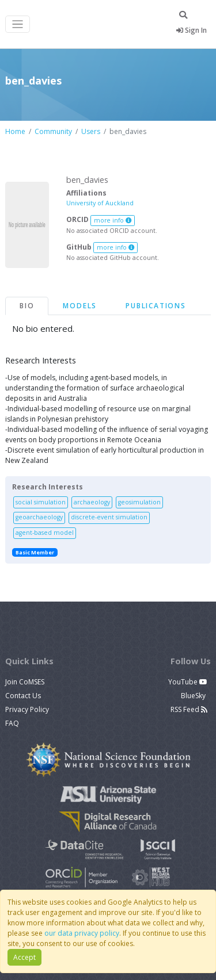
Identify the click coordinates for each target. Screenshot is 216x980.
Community (53, 131)
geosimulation (139, 502)
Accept (24, 957)
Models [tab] (80, 306)
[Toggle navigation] (18, 24)
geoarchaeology (39, 517)
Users (91, 131)
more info (113, 220)
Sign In (192, 30)
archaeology (92, 502)
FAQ (12, 723)
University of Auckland (100, 203)
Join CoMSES (25, 682)
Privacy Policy (27, 709)
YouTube (188, 682)
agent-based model (45, 533)
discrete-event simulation (109, 517)
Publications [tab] (156, 306)
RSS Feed (189, 709)
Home (15, 131)
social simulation (41, 502)
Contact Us (23, 696)
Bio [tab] (27, 306)
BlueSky (194, 696)
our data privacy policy (82, 933)
